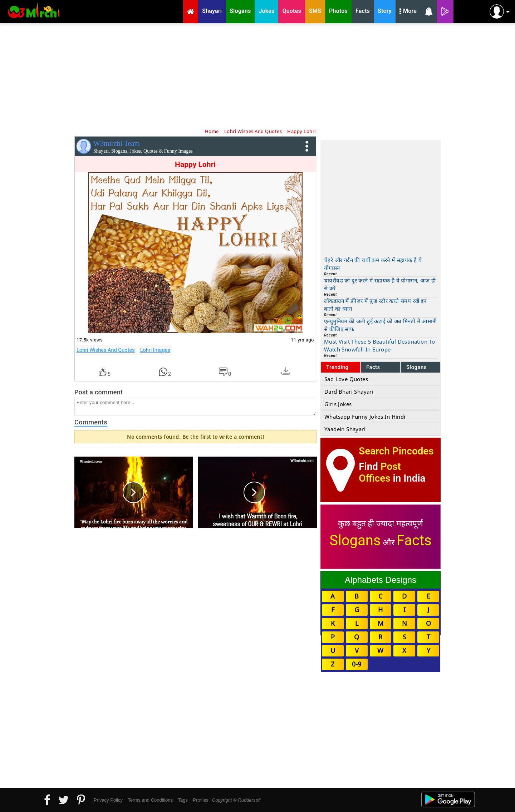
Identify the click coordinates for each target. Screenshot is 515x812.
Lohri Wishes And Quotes (106, 350)
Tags (183, 800)
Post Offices (380, 472)
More (408, 12)
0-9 (357, 664)
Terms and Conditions (150, 800)
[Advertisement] (257, 75)
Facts (373, 367)
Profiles (200, 800)
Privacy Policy (108, 800)
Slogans (416, 367)
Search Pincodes (396, 451)
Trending (337, 367)
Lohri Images (155, 350)
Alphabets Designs (381, 580)
